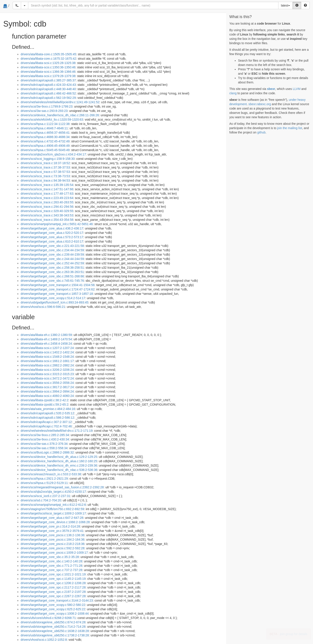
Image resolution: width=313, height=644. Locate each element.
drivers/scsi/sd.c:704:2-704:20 (41, 500)
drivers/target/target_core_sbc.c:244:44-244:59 (52, 259)
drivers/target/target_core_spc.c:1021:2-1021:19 (53, 574)
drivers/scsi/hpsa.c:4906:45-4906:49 (45, 146)
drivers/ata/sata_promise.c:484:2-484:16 (48, 409)
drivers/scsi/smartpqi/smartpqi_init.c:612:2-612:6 (53, 505)
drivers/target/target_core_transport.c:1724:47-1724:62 (58, 289)
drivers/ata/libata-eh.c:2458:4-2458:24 (46, 344)
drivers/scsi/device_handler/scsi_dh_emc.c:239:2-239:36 (59, 465)
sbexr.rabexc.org (260, 104)
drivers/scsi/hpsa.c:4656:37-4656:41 (45, 133)
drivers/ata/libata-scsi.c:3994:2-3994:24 (47, 391)
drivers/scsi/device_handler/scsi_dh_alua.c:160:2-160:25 (59, 461)
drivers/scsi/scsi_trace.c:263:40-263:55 (47, 202)
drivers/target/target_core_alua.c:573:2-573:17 (52, 237)
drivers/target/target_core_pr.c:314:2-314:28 (50, 526)
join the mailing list (290, 128)
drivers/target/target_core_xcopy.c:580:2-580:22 (53, 605)
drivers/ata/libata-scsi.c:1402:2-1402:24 (47, 352)
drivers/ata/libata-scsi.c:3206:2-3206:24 (47, 370)
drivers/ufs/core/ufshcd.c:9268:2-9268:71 (48, 618)
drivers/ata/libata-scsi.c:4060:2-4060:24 (47, 396)
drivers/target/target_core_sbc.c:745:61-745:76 (52, 281)
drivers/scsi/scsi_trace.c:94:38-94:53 (45, 180)
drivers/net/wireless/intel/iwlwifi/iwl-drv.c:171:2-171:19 (57, 431)
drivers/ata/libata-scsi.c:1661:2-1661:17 (47, 361)
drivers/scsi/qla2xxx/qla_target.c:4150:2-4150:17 (53, 492)
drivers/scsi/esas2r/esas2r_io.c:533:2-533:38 (51, 474)
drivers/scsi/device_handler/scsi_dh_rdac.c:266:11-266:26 (60, 115)
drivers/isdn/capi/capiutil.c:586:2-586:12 (47, 418)
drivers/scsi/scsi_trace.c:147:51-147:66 (47, 189)
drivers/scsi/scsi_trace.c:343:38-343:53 (47, 215)
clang (233, 93)
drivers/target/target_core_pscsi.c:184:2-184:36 (52, 539)
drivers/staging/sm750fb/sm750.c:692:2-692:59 (52, 509)
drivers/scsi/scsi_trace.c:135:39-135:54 (47, 185)
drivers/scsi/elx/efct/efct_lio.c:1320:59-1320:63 (52, 120)
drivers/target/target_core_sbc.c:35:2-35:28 (50, 557)
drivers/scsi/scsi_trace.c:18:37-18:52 (45, 163)
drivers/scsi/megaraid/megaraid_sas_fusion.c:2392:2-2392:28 (62, 487)
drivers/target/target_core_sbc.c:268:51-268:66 (52, 276)
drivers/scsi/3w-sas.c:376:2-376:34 (44, 444)
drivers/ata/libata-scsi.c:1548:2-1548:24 (47, 357)
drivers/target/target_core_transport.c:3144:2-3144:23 (57, 600)
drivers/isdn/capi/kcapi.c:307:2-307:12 (46, 422)
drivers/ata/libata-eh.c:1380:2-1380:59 (46, 335)
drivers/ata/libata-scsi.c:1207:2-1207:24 (47, 348)
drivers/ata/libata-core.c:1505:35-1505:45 (48, 54)
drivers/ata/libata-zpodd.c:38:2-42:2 (44, 400)
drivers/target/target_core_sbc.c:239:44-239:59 (52, 255)
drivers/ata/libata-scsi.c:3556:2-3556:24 (47, 383)
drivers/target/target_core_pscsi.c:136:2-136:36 (52, 535)
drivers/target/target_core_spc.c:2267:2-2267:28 (53, 596)
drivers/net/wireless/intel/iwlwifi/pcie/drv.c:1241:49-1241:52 (60, 102)
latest (286, 5)
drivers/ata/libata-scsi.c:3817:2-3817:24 (47, 387)
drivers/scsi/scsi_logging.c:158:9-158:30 (48, 159)
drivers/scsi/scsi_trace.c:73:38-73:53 (45, 176)
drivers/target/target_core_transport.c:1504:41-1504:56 (58, 285)
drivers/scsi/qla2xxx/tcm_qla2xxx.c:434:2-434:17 (53, 154)
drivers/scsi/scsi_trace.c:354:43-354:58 (47, 220)
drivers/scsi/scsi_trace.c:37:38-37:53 (45, 167)
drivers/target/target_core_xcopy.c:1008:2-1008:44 (55, 614)
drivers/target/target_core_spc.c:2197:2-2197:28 (53, 592)
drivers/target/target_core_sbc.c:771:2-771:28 (51, 566)
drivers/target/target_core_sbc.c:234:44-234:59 (52, 250)
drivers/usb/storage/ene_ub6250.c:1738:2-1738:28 (55, 635)
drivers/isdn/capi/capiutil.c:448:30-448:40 (48, 89)
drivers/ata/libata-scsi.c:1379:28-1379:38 (48, 76)
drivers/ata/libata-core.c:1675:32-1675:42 (48, 59)
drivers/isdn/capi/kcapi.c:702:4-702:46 (46, 426)
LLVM (297, 89)
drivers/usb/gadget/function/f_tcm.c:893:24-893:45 (54, 302)
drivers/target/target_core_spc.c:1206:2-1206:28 (53, 583)
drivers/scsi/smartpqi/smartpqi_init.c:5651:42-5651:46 (57, 224)
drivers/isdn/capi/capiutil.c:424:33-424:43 (48, 85)
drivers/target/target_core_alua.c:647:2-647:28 (52, 518)
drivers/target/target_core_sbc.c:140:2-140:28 (51, 561)
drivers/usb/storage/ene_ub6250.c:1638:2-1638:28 (55, 631)
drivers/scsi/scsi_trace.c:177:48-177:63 (47, 194)
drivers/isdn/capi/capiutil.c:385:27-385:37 (48, 80)
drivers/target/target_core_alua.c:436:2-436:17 (52, 228)
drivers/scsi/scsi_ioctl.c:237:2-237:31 (45, 496)
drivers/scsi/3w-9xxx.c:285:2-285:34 (45, 435)
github (261, 132)
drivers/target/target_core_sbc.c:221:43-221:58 (52, 246)
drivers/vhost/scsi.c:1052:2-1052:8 (44, 640)
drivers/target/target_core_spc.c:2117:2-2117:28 (53, 587)
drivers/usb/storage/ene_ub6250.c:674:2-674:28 (53, 622)
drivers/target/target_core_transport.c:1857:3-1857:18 (57, 294)
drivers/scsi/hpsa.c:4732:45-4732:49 (45, 141)
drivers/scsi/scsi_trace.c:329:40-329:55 (47, 211)
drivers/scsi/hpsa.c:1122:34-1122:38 (45, 124)
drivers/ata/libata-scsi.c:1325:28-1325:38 (48, 63)
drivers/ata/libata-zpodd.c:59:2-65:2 (44, 405)
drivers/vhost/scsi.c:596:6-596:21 (43, 307)
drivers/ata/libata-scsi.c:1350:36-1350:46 (48, 67)
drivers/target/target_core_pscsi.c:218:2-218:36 (52, 544)
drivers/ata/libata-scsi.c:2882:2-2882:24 (47, 365)
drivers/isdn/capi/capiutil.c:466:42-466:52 (48, 93)
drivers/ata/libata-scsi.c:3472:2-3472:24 (47, 378)
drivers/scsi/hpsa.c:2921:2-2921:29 (44, 479)
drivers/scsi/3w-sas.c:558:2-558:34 (44, 448)
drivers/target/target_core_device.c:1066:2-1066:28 (55, 522)
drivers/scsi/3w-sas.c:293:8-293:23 (44, 111)
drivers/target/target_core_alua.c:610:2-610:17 (52, 241)
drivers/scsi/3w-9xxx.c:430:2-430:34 (45, 439)
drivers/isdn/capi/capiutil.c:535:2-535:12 (47, 413)
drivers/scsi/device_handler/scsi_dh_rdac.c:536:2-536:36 (59, 470)
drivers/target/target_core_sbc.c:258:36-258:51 (52, 268)
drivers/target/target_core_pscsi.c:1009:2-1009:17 (54, 553)
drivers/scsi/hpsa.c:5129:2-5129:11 (44, 483)
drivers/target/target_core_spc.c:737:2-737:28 (51, 570)
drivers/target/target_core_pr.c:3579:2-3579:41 (52, 531)
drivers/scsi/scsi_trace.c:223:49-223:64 (47, 198)
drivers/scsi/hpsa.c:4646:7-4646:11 (44, 128)
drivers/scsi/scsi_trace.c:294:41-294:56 (47, 207)
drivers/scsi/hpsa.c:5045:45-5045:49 (45, 150)
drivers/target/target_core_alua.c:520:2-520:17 (52, 233)
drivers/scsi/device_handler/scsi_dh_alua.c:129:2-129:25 (59, 457)
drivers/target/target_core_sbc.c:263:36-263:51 (52, 272)
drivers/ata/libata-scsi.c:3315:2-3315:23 (47, 374)
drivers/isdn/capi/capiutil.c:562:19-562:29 (48, 98)
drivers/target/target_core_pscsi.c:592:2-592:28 (52, 548)
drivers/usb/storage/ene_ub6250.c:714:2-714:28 (53, 627)
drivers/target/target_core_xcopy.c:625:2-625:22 (53, 609)
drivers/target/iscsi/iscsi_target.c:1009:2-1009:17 (53, 513)
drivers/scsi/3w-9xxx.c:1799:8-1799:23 (47, 106)
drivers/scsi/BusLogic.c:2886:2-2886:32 (47, 452)
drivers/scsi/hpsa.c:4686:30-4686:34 (45, 137)
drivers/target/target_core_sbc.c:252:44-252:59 (52, 263)
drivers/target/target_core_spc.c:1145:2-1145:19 (53, 579)
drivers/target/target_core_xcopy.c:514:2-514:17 (53, 298)
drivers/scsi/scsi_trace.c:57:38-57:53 (45, 172)
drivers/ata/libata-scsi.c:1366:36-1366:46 (48, 72)
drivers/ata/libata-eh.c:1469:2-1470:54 (46, 339)
